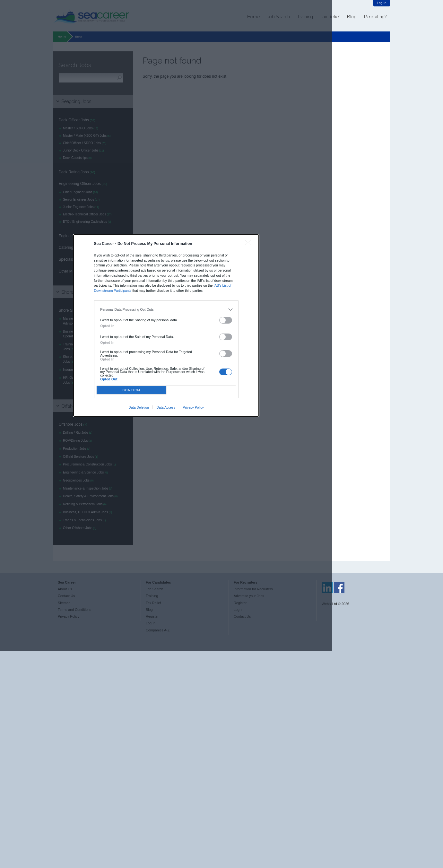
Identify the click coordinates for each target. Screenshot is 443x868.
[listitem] (166, 309)
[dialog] (166, 325)
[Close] (250, 244)
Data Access (166, 407)
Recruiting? (375, 17)
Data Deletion (139, 407)
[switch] (226, 320)
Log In (382, 3)
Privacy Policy (193, 407)
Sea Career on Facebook (339, 588)
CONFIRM (131, 390)
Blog (352, 17)
